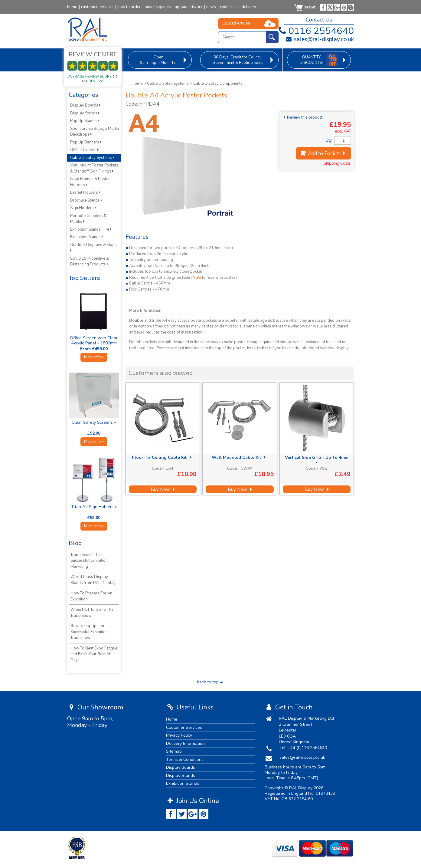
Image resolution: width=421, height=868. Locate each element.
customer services (97, 7)
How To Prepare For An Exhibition (91, 596)
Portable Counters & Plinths (88, 219)
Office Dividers (85, 150)
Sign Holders (83, 208)
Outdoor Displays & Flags (94, 247)
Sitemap (174, 751)
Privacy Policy (179, 735)
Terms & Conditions (185, 759)
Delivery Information (185, 743)
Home (137, 84)
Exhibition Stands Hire (91, 229)
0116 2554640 (315, 31)
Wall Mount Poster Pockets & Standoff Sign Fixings (94, 168)
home (72, 7)
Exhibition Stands (87, 237)
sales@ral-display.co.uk (320, 39)
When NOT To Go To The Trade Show (92, 613)
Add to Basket (323, 154)
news (211, 7)
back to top (211, 682)
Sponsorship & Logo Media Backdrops (95, 132)
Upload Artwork (237, 23)
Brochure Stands (86, 200)
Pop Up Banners (86, 142)
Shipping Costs (337, 163)
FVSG (196, 278)
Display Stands (85, 113)
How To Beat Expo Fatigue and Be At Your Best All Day (94, 654)
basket (305, 7)
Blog (75, 543)
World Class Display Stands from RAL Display (93, 580)
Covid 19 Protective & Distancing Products (90, 261)
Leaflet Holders (85, 192)
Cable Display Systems (168, 84)
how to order (129, 7)
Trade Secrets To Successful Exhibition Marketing (89, 561)
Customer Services (184, 727)
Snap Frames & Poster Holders (90, 182)
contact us (229, 7)
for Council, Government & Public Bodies (238, 60)
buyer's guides (158, 7)
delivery (249, 7)
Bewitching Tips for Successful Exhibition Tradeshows (89, 632)
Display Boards (85, 105)
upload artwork (189, 7)
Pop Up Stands (85, 121)
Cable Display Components (218, 84)
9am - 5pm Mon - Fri (158, 60)
